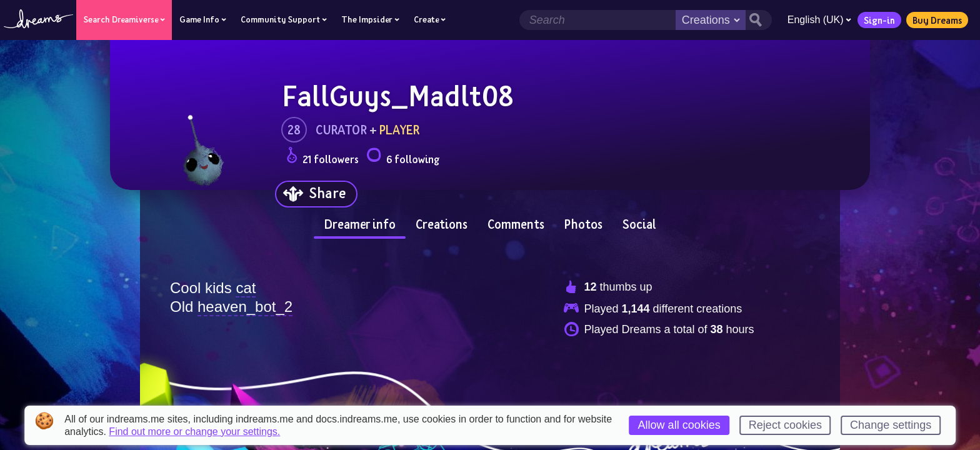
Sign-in (878, 20)
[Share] (316, 194)
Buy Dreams (936, 20)
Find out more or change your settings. (194, 432)
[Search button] (757, 20)
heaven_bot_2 (245, 307)
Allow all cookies (679, 425)
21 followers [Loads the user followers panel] (322, 157)
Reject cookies (785, 425)
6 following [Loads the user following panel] (403, 157)
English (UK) (818, 20)
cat (246, 288)
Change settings (891, 425)
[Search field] (596, 20)
